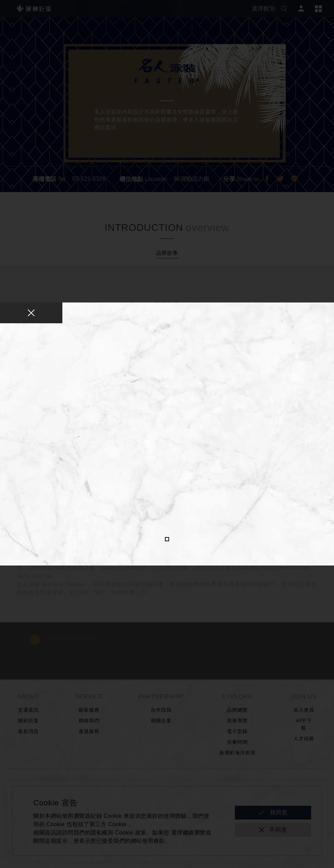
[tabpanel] (167, 432)
